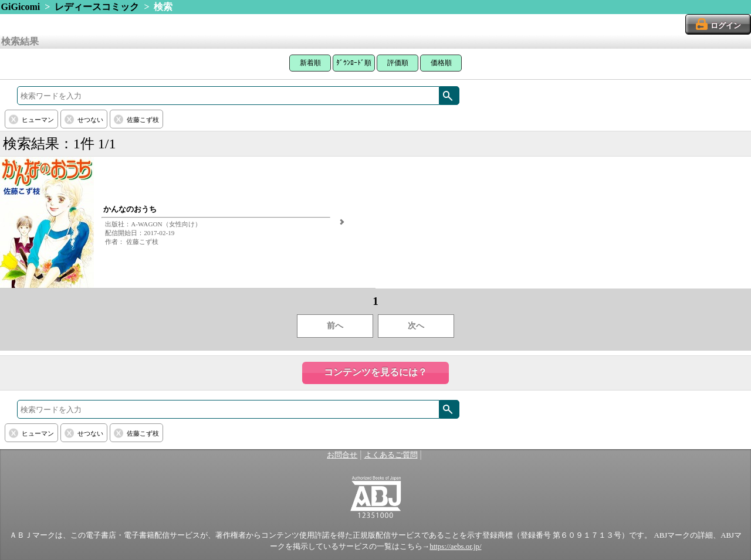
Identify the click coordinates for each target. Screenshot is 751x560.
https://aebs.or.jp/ (455, 547)
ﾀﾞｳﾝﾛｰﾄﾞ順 (354, 63)
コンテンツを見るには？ (375, 372)
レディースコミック (97, 7)
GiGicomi (21, 7)
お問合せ (342, 455)
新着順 (310, 63)
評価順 (398, 63)
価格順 (441, 63)
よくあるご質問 (391, 455)
